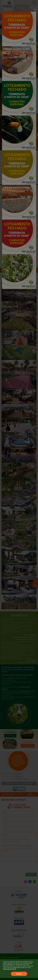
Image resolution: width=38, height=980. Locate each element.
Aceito (19, 974)
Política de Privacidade (10, 969)
